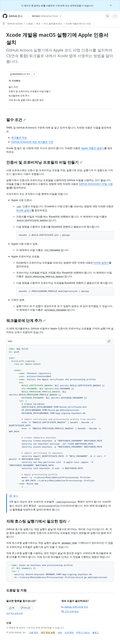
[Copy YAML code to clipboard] (109, 341)
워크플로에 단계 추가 (26, 320)
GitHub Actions (15, 24)
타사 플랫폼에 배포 (53, 24)
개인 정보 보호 (48, 632)
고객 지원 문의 (70, 611)
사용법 (30, 24)
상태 (60, 632)
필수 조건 (16, 120)
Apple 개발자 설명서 (93, 148)
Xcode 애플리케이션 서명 (78, 24)
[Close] (111, 5)
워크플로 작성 (19, 138)
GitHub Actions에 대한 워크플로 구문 (32, 142)
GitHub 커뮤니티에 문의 (75, 607)
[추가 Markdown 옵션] (34, 74)
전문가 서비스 (83, 632)
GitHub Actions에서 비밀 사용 (96, 184)
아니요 (25, 608)
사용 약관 (34, 632)
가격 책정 (69, 632)
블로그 (96, 632)
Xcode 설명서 (24, 210)
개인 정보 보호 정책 (14, 613)
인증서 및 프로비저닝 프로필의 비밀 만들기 (44, 162)
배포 (38, 24)
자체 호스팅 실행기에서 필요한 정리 (38, 521)
